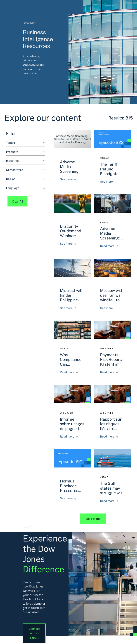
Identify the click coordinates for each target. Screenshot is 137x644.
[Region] (26, 179)
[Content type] (26, 170)
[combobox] (26, 143)
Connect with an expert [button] (34, 633)
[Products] (26, 152)
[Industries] (26, 161)
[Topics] (26, 143)
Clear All (17, 201)
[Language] (26, 188)
